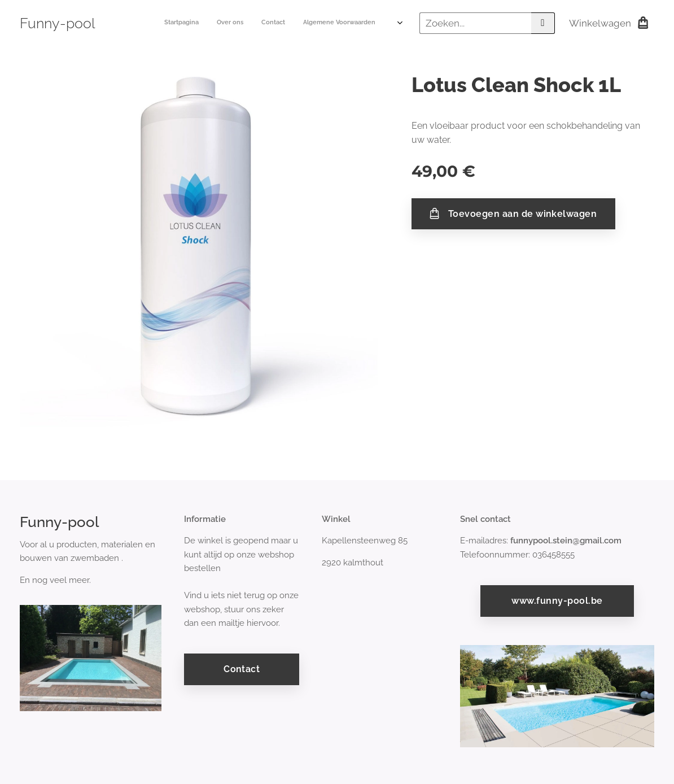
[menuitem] (312, 23)
